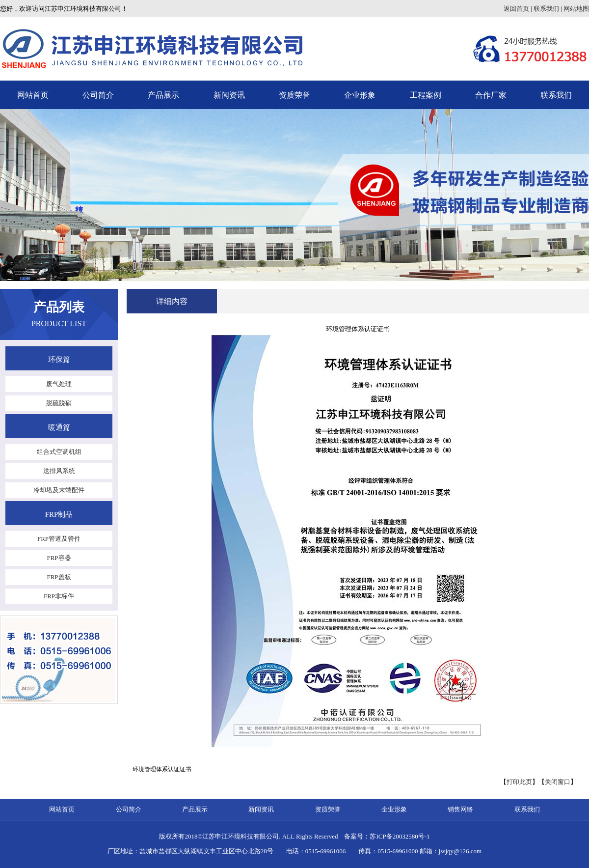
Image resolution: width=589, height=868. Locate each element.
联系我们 (546, 9)
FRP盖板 (59, 577)
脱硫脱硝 (59, 403)
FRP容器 (59, 558)
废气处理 (59, 384)
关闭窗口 (558, 782)
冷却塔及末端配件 (59, 490)
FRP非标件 (59, 596)
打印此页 (519, 782)
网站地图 (576, 9)
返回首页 (516, 9)
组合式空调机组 (59, 452)
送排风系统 (59, 471)
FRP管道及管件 (59, 539)
